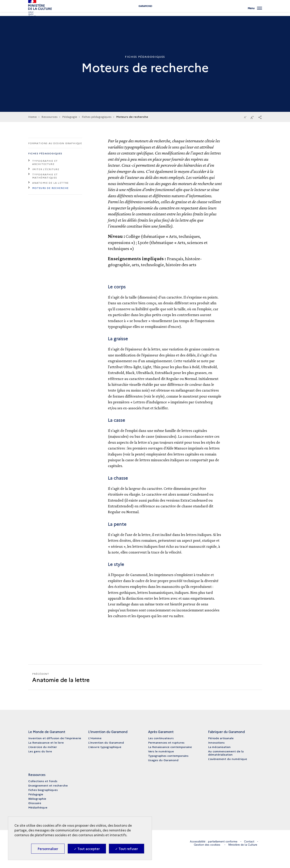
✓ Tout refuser (127, 849)
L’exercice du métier (43, 747)
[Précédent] (87, 677)
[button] (260, 117)
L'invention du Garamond (106, 742)
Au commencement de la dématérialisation (226, 753)
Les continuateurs (161, 738)
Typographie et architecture (45, 162)
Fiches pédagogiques (45, 153)
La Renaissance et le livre (46, 742)
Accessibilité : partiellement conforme (214, 841)
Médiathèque (38, 807)
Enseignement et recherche (48, 785)
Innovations (216, 742)
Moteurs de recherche (50, 188)
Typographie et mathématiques (45, 176)
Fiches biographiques (43, 790)
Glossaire (35, 803)
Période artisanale (221, 738)
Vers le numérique (161, 751)
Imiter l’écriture (46, 169)
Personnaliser (48, 849)
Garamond (145, 12)
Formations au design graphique (55, 143)
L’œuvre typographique (105, 747)
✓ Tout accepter (87, 849)
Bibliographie (37, 799)
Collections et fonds (43, 781)
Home (32, 117)
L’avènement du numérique (228, 759)
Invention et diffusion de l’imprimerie (55, 738)
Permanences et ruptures (166, 742)
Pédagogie (36, 794)
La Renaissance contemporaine (170, 747)
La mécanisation (219, 747)
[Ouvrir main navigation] (255, 11)
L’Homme (95, 738)
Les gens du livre (40, 751)
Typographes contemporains (168, 756)
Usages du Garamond (163, 760)
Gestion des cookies (207, 844)
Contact (250, 841)
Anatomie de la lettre (50, 183)
